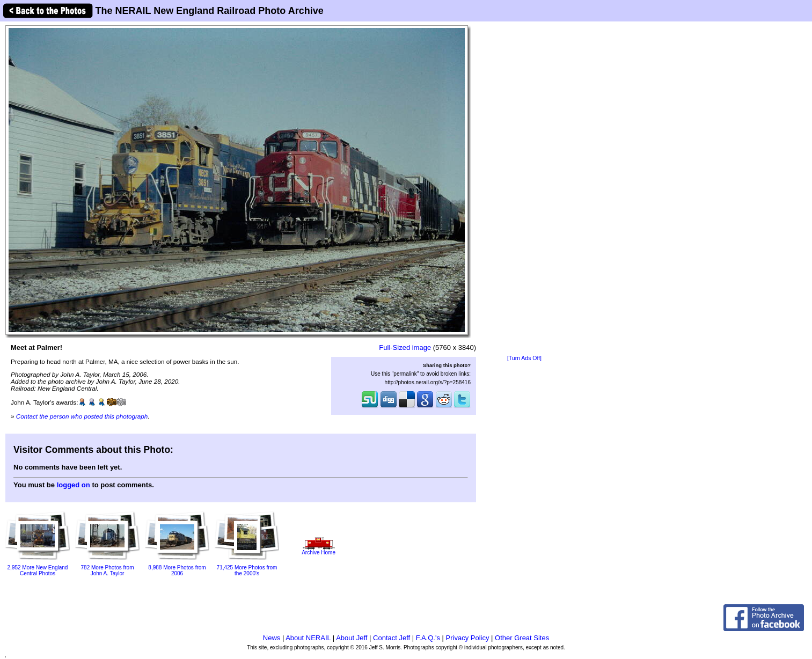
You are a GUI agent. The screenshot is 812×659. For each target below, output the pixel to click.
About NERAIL (308, 638)
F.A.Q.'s (428, 638)
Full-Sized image (405, 347)
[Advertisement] (524, 189)
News (272, 638)
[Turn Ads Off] (524, 358)
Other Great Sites (522, 638)
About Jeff (352, 638)
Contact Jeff (392, 638)
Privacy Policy (468, 638)
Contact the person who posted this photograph (82, 416)
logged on (74, 485)
